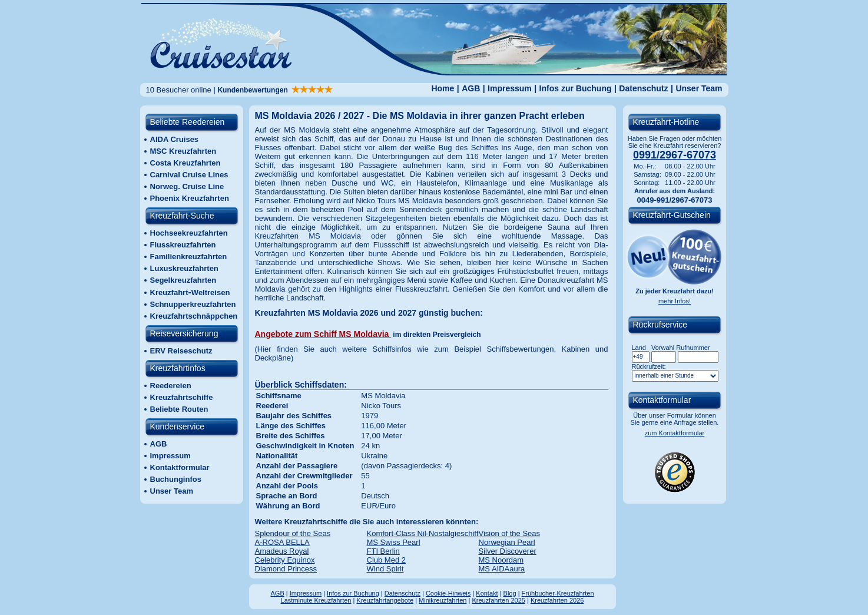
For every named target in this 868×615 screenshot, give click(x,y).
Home (443, 88)
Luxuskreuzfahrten (184, 268)
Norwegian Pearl (507, 542)
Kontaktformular (180, 467)
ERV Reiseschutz (181, 351)
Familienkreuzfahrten (189, 257)
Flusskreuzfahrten (183, 245)
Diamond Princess (286, 569)
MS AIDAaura (502, 569)
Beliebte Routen (179, 409)
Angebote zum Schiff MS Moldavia (323, 334)
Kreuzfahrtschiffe (182, 397)
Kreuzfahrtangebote (385, 600)
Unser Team (699, 88)
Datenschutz (643, 88)
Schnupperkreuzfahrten (193, 304)
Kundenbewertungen (275, 90)
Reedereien (171, 386)
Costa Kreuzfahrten (185, 163)
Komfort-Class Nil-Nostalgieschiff (423, 533)
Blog (510, 593)
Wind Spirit (385, 569)
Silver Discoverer (508, 551)
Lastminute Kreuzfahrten (316, 600)
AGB (471, 88)
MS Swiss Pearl (394, 542)
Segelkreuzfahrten (183, 280)
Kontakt (487, 593)
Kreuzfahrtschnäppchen (194, 316)
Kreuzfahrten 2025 (498, 600)
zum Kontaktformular (675, 433)
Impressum (510, 88)
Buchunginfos (176, 479)
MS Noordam (501, 560)
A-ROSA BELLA (282, 542)
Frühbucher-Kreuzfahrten (558, 593)
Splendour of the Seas (293, 533)
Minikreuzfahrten (443, 600)
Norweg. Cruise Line (187, 186)
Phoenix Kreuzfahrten (190, 198)
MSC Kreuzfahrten (183, 151)
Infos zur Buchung (576, 88)
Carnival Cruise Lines (189, 175)
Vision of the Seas (510, 533)
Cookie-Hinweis (448, 593)
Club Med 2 (386, 560)
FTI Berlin (383, 551)
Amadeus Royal (282, 551)
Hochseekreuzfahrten (189, 233)
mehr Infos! (675, 301)
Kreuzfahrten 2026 (557, 600)
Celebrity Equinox (285, 560)
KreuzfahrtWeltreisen (190, 292)
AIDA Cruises (175, 139)
